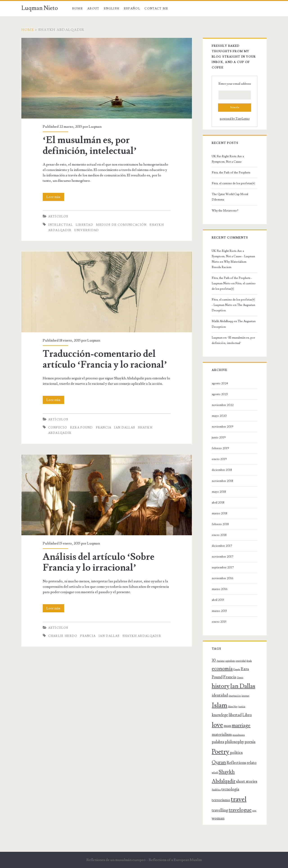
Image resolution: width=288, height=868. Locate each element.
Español (132, 9)
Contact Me (156, 9)
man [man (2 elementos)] (227, 726)
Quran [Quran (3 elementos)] (219, 762)
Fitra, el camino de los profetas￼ (233, 183)
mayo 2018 (219, 492)
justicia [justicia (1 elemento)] (242, 707)
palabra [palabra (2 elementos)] (218, 742)
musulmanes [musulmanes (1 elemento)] (239, 735)
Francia (104, 428)
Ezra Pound (81, 428)
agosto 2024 (220, 383)
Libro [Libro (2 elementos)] (247, 715)
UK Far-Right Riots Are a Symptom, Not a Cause (228, 159)
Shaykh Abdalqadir (142, 636)
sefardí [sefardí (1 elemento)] (215, 773)
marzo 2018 (219, 513)
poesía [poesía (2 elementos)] (250, 742)
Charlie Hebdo (63, 636)
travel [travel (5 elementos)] (239, 799)
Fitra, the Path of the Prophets (231, 173)
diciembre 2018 (222, 470)
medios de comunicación (121, 225)
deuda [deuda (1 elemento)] (249, 661)
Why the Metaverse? (225, 211)
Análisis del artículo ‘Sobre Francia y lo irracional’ (99, 562)
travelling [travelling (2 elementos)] (220, 810)
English (111, 9)
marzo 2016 (220, 589)
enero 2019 (219, 459)
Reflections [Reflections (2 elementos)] (236, 763)
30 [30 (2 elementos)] (214, 660)
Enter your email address (235, 84)
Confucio (58, 428)
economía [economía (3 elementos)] (222, 669)
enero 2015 (219, 622)
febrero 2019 (220, 448)
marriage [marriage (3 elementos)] (241, 726)
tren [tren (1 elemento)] (254, 811)
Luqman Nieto (40, 8)
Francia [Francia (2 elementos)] (230, 677)
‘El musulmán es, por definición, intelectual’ (90, 146)
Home (77, 9)
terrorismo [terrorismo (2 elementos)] (221, 800)
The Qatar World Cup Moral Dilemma (230, 197)
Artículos (58, 216)
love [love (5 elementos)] (217, 725)
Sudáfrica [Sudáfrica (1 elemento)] (216, 790)
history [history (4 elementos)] (221, 686)
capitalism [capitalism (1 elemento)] (230, 661)
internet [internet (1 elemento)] (245, 696)
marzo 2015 (219, 611)
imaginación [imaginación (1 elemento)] (235, 696)
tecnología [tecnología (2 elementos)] (230, 789)
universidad (87, 230)
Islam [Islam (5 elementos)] (219, 705)
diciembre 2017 (222, 546)
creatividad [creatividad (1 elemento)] (241, 661)
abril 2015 (218, 600)
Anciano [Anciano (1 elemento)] (220, 661)
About (93, 9)
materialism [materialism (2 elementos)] (222, 735)
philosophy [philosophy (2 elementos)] (234, 742)
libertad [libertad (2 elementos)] (235, 715)
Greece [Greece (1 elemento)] (240, 678)
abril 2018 (218, 503)
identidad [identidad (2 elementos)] (220, 695)
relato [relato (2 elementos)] (252, 763)
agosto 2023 (220, 394)
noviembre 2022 (223, 405)
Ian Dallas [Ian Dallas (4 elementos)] (243, 686)
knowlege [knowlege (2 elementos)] (220, 715)
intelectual (60, 225)
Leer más (55, 197)
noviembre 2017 (223, 557)
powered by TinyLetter (235, 119)
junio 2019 (219, 437)
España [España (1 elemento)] (237, 670)
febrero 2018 (220, 524)
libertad (84, 225)
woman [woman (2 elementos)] (218, 818)
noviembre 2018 (222, 481)
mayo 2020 (219, 416)
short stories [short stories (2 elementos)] (247, 781)
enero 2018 (219, 535)
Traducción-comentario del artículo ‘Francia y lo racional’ (105, 359)
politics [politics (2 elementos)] (236, 753)
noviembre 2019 (223, 427)
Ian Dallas (125, 428)
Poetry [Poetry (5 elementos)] (220, 752)
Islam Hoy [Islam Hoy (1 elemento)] (233, 707)
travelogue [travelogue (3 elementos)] (240, 810)
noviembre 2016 (223, 578)
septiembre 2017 (223, 567)
